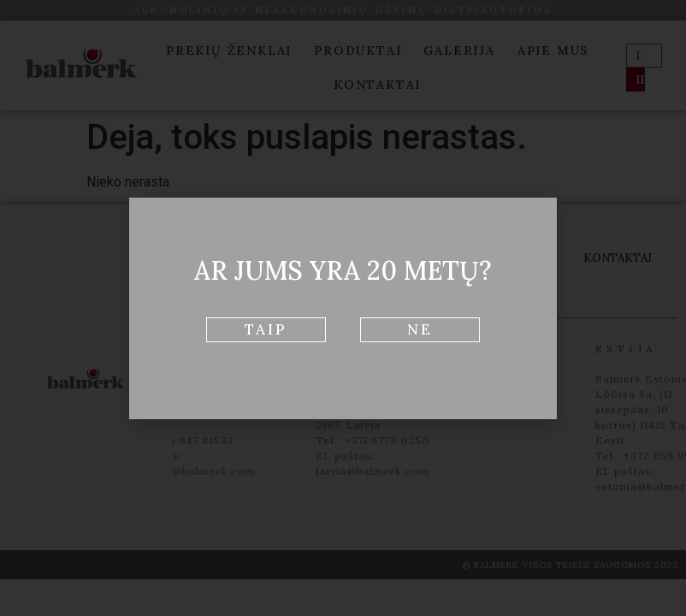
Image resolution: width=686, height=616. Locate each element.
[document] (343, 308)
